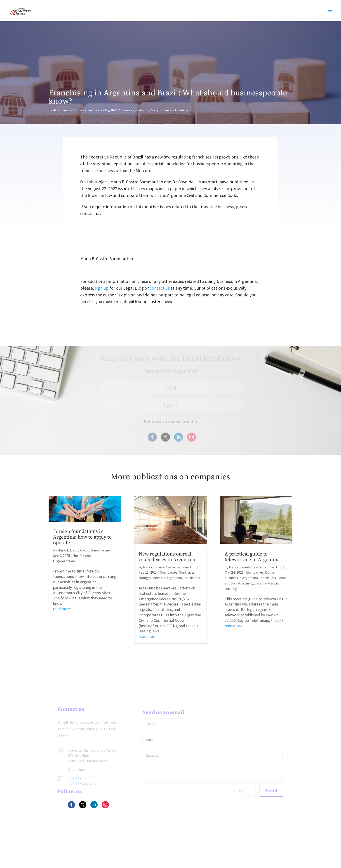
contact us (160, 288)
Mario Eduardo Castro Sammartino (76, 110)
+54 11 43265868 (82, 778)
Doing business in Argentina (169, 110)
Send (271, 791)
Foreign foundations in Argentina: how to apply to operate (82, 537)
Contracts (142, 110)
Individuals (192, 578)
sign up (102, 288)
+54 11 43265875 (82, 783)
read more (62, 609)
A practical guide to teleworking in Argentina (252, 557)
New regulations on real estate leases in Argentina (167, 557)
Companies (126, 110)
